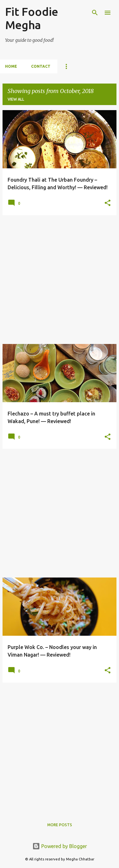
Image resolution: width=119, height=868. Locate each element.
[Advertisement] (60, 280)
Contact (41, 66)
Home (11, 66)
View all (16, 99)
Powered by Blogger (60, 846)
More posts (60, 825)
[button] (108, 203)
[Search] (95, 13)
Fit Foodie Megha (32, 18)
